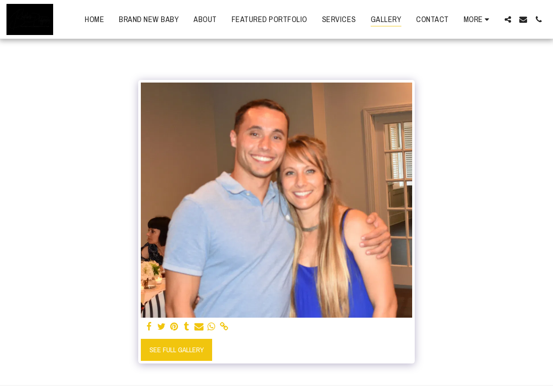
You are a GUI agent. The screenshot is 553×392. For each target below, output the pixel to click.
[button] (508, 19)
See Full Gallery (177, 350)
